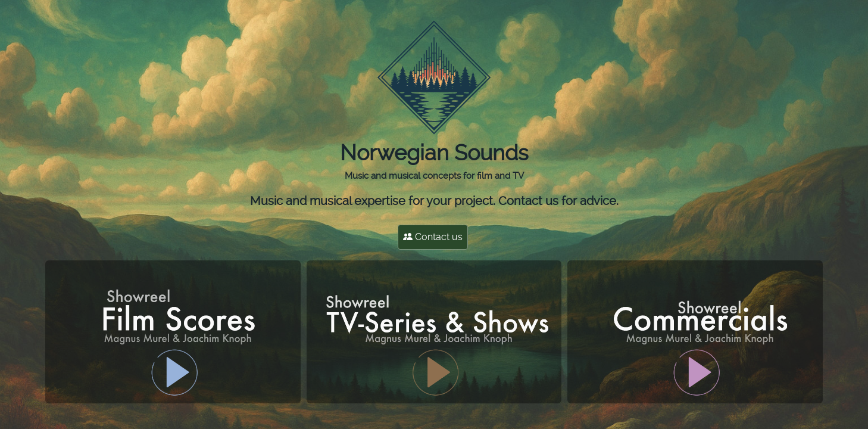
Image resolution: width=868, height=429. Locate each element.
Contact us (433, 237)
